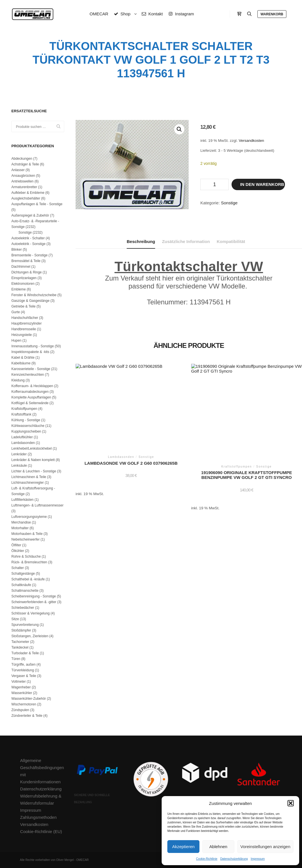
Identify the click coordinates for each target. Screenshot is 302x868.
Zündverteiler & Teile (27, 716)
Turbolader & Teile (25, 653)
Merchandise (21, 522)
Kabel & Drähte (23, 358)
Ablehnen (218, 847)
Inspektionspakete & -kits (30, 352)
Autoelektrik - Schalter (28, 238)
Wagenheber (21, 687)
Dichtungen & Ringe (27, 272)
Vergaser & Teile (24, 676)
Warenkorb (272, 14)
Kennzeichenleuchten (28, 375)
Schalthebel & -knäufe (28, 579)
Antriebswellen (22, 181)
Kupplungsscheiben (26, 431)
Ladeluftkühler (22, 437)
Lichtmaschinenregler (28, 483)
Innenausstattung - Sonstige (33, 346)
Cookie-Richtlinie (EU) (41, 831)
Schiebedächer (23, 608)
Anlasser (18, 170)
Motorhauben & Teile (27, 534)
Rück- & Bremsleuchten (29, 562)
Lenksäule (19, 466)
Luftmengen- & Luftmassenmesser (37, 505)
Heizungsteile (22, 335)
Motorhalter (20, 528)
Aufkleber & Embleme (28, 193)
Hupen (16, 340)
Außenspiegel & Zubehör (30, 215)
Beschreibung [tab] (141, 241)
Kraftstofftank (21, 414)
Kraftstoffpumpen (24, 409)
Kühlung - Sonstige (26, 420)
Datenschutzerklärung (234, 859)
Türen (16, 659)
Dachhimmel (21, 267)
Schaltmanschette (25, 591)
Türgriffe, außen (23, 665)
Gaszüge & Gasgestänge (30, 301)
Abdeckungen (22, 159)
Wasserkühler (22, 693)
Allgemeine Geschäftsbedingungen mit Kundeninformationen (42, 771)
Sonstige (229, 203)
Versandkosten (251, 141)
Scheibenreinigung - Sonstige (34, 596)
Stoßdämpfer (21, 630)
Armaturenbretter (24, 187)
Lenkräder (19, 454)
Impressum (258, 859)
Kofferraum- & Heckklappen (32, 386)
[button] (291, 803)
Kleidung (18, 380)
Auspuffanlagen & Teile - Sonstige (37, 204)
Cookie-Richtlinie (207, 859)
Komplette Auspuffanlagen (31, 397)
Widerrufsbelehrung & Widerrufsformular (41, 800)
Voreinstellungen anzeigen (265, 847)
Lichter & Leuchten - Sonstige (34, 471)
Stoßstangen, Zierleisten (30, 636)
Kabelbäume (21, 363)
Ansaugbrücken (23, 176)
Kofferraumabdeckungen (30, 392)
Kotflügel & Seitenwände (30, 403)
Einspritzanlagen (24, 278)
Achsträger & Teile (25, 164)
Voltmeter (19, 682)
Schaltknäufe (21, 585)
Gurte (16, 312)
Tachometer (20, 642)
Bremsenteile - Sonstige (29, 255)
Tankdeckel (20, 647)
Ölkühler (18, 551)
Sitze (15, 619)
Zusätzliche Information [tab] (186, 241)
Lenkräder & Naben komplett (33, 460)
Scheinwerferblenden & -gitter (34, 602)
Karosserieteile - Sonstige (31, 369)
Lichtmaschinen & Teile (29, 477)
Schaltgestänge (23, 574)
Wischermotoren (24, 704)
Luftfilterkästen (22, 500)
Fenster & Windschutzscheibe (34, 295)
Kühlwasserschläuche (28, 426)
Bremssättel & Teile (26, 261)
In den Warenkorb (262, 184)
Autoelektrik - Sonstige (28, 244)
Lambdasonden (23, 443)
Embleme (19, 289)
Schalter (18, 568)
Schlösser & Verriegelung (31, 613)
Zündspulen (20, 710)
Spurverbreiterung (25, 625)
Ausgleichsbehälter (26, 198)
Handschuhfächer (25, 318)
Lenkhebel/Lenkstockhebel (32, 448)
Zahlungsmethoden (38, 817)
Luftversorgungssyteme (29, 517)
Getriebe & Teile (23, 306)
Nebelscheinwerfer (25, 539)
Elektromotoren (23, 284)
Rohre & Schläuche (26, 556)
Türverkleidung (23, 670)
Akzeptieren (183, 847)
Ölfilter (16, 545)
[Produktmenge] (214, 184)
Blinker (17, 250)
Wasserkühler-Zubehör (29, 699)
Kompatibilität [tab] (231, 241)
